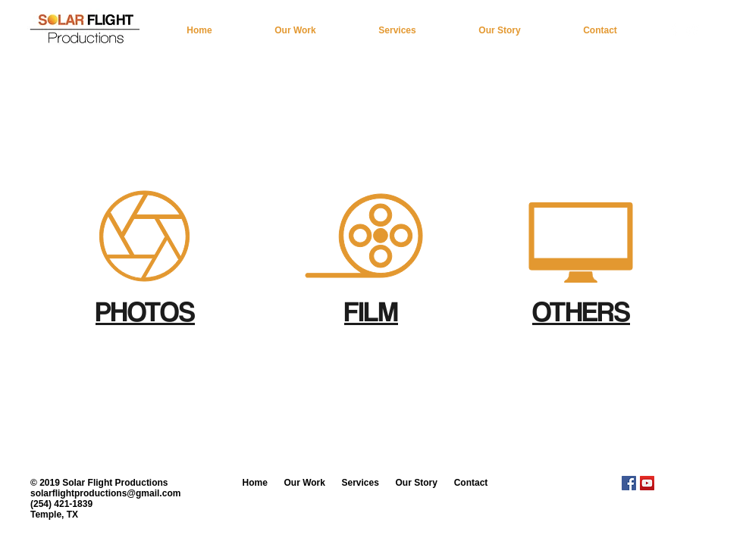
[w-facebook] (674, 30)
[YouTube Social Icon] (647, 483)
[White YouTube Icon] (693, 30)
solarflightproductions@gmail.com (105, 493)
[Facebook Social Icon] (629, 483)
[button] (295, 30)
